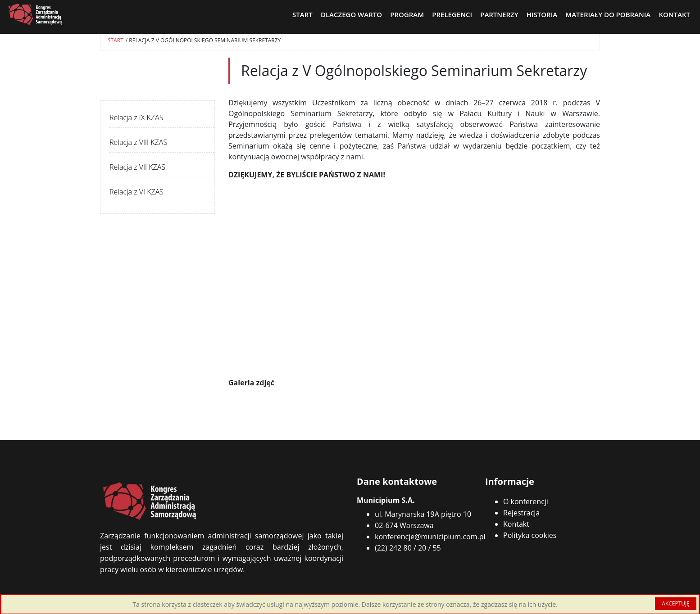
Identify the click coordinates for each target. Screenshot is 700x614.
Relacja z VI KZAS (136, 192)
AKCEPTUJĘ (676, 603)
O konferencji (526, 501)
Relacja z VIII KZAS (138, 142)
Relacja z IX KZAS (136, 117)
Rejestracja (521, 513)
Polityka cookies (530, 535)
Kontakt (516, 524)
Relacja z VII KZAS (137, 167)
